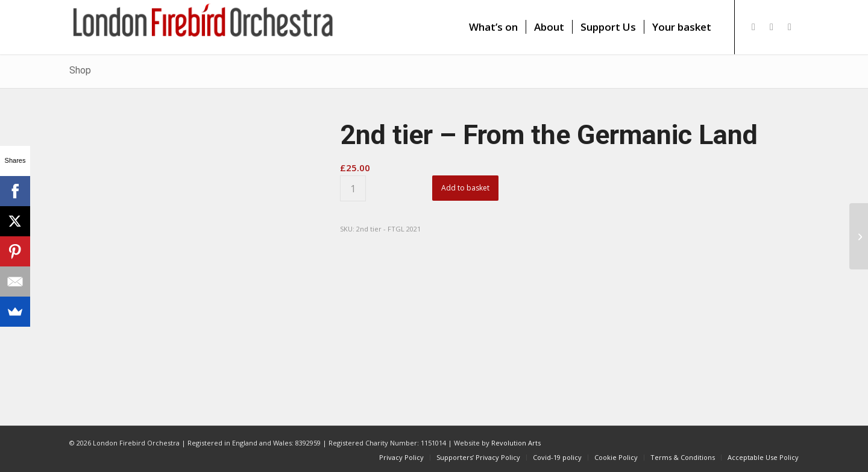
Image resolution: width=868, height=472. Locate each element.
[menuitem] (493, 27)
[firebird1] (203, 27)
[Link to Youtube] (790, 27)
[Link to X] (753, 27)
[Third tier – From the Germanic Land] (859, 236)
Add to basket (465, 188)
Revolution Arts (516, 443)
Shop (80, 70)
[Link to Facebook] (772, 27)
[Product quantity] (353, 188)
